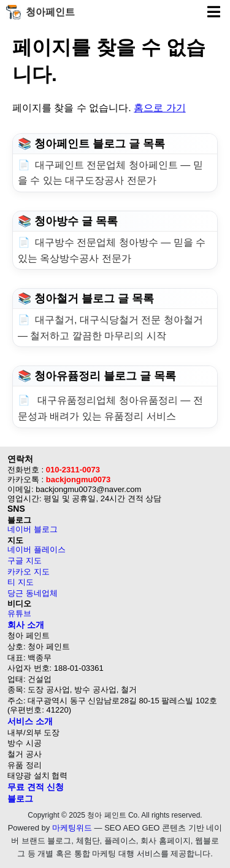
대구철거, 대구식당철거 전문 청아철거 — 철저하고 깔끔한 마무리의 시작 (110, 328)
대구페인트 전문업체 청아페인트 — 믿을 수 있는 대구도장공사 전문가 (110, 173)
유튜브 (19, 613)
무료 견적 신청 (36, 787)
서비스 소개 (30, 721)
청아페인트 (40, 12)
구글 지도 (25, 561)
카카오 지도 (29, 572)
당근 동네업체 (33, 593)
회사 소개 (26, 625)
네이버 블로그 (33, 529)
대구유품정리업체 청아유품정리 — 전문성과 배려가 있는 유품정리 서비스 (110, 408)
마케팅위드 (72, 828)
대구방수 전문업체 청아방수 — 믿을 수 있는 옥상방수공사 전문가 (112, 250)
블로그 (20, 799)
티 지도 (21, 582)
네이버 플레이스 (36, 549)
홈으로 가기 (159, 108)
